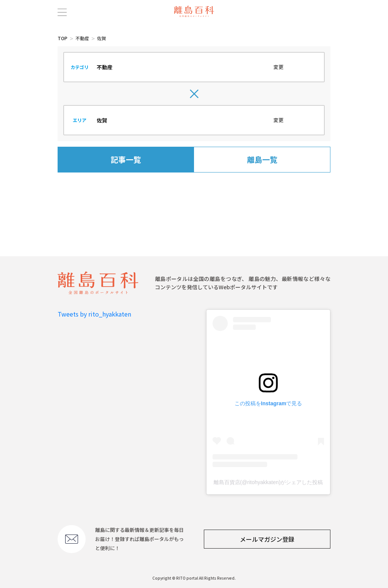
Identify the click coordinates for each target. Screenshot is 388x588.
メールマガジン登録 (267, 539)
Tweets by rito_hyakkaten (94, 314)
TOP (63, 38)
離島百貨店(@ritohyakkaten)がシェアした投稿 (268, 482)
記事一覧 (126, 159)
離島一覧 (262, 159)
